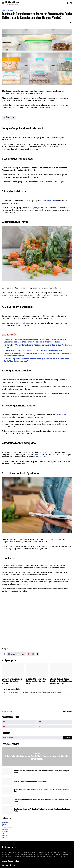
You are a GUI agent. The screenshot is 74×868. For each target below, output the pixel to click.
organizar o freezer (22, 323)
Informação (5, 829)
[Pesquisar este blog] (33, 738)
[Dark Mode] (68, 3)
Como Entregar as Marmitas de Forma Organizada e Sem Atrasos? (12, 681)
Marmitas (4, 837)
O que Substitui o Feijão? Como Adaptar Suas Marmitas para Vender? (36, 681)
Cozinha (4, 824)
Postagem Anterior (8, 711)
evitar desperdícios (49, 201)
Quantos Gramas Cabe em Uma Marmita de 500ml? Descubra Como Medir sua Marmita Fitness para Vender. (41, 772)
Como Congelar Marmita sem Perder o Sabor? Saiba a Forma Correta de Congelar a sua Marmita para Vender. (42, 810)
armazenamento (43, 457)
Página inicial (5, 10)
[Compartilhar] (71, 22)
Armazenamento (6, 822)
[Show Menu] (3, 3)
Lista (3, 833)
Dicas (12, 10)
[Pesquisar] (71, 3)
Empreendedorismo (7, 828)
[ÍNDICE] (9, 118)
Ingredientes (5, 831)
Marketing (4, 835)
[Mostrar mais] (37, 654)
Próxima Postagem (66, 711)
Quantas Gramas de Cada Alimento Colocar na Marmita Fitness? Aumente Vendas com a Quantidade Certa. (41, 791)
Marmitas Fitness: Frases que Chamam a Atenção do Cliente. (30, 781)
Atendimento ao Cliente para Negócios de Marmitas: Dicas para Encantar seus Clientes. (61, 681)
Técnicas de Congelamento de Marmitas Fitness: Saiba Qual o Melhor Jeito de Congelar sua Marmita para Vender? (43, 800)
